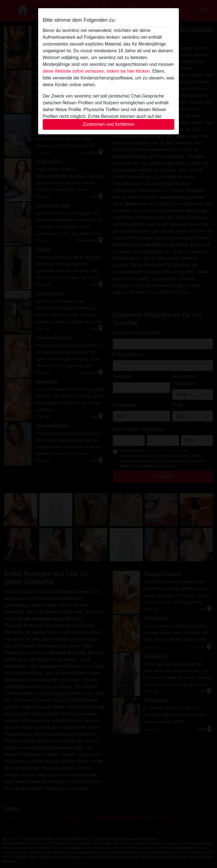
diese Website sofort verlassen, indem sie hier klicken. (97, 71)
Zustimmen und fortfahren (108, 124)
